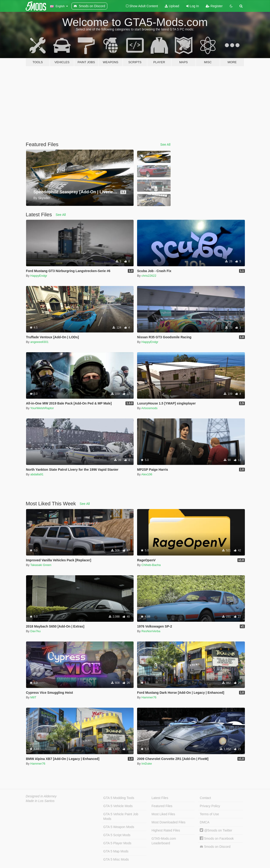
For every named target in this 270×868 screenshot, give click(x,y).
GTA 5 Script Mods (117, 835)
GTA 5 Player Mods (117, 843)
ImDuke (147, 764)
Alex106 (147, 474)
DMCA (204, 822)
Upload (172, 6)
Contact (205, 798)
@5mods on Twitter (216, 830)
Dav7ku (35, 631)
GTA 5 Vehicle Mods (118, 806)
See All (165, 145)
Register (214, 6)
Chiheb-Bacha (151, 565)
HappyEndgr (39, 276)
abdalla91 (37, 474)
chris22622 (149, 276)
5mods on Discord (215, 847)
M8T (33, 697)
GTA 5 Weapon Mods (119, 827)
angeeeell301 (39, 342)
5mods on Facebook (217, 838)
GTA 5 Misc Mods (116, 859)
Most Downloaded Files (169, 822)
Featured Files (162, 806)
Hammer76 (149, 697)
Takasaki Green (41, 565)
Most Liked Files (163, 814)
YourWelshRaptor (42, 408)
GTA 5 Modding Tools (119, 798)
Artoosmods (149, 408)
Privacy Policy (210, 806)
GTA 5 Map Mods (116, 851)
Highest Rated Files (166, 830)
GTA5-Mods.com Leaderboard (164, 841)
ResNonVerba (151, 631)
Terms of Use (209, 814)
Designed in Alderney (41, 796)
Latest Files (160, 798)
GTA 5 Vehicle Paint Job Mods (121, 816)
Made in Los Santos (40, 801)
